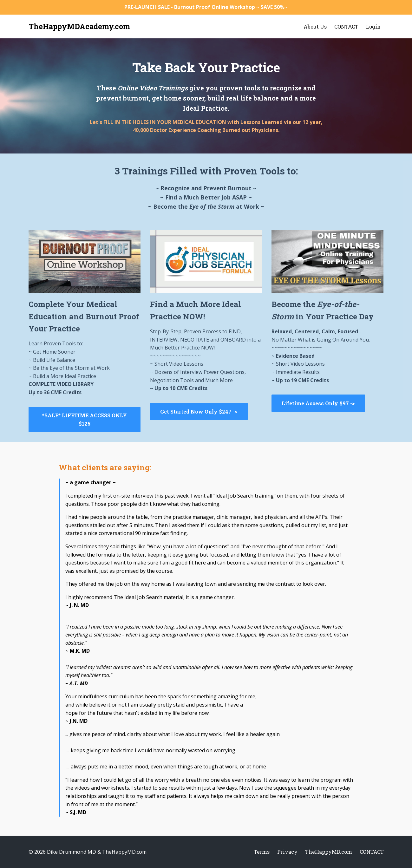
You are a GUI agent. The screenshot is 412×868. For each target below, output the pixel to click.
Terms (262, 852)
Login (373, 26)
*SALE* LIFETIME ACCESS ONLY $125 (85, 419)
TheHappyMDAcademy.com (79, 26)
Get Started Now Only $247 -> (199, 411)
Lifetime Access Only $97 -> (318, 403)
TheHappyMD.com (329, 852)
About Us (315, 26)
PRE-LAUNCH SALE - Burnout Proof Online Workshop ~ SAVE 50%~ (206, 7)
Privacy (287, 852)
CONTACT (346, 26)
